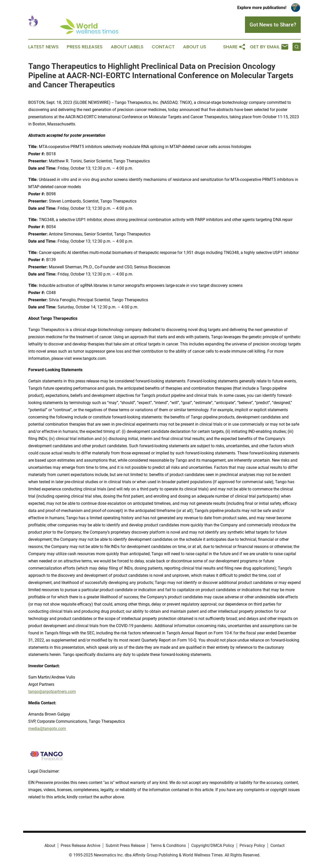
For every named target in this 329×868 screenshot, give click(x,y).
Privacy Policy (252, 846)
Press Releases (85, 47)
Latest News (43, 47)
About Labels (127, 47)
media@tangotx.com (47, 729)
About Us (195, 47)
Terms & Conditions (168, 846)
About (50, 846)
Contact (163, 47)
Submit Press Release (125, 846)
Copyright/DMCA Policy (213, 846)
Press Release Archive (80, 846)
